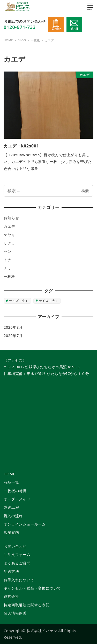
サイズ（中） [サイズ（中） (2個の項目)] (19, 301)
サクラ (9, 243)
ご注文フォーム (17, 555)
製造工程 (11, 507)
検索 (85, 191)
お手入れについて (19, 580)
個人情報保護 (15, 613)
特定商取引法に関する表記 (27, 605)
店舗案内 (11, 532)
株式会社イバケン (42, 631)
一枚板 (9, 276)
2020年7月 (13, 336)
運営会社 (11, 596)
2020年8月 (13, 327)
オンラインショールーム (25, 524)
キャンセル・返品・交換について (32, 588)
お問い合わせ (15, 546)
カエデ (9, 226)
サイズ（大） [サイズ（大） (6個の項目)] (49, 301)
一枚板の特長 (15, 491)
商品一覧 (11, 482)
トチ (8, 260)
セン (8, 251)
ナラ (8, 268)
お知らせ (11, 218)
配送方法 (11, 571)
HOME (9, 474)
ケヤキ (9, 235)
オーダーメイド (17, 499)
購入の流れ (13, 516)
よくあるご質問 (17, 563)
